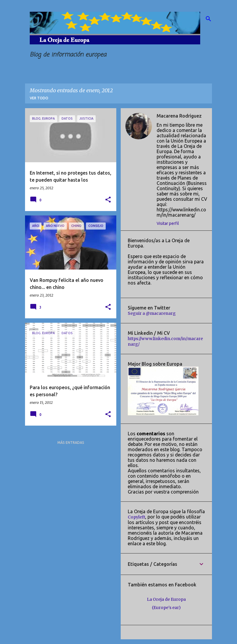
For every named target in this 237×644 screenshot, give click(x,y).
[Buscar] (208, 19)
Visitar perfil (168, 223)
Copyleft (136, 517)
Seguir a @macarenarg (152, 313)
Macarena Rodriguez (179, 116)
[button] (108, 200)
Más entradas (71, 443)
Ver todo (39, 98)
